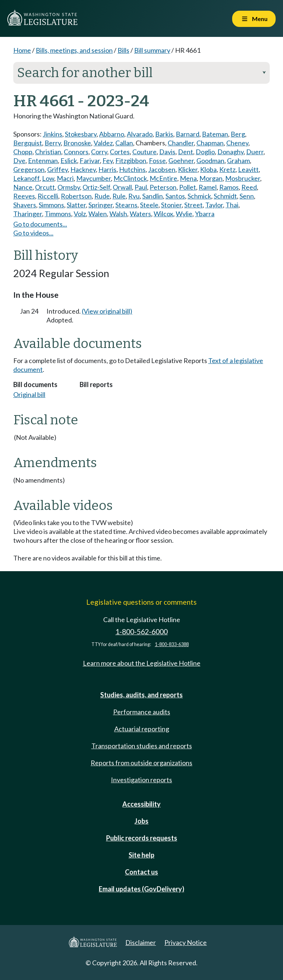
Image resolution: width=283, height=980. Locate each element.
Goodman (210, 161)
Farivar (90, 161)
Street (193, 205)
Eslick (69, 161)
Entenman (43, 161)
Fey (108, 161)
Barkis (164, 134)
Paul (141, 187)
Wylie (184, 214)
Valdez (103, 143)
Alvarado (140, 134)
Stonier (171, 205)
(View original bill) (107, 311)
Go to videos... (33, 233)
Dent (186, 152)
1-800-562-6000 (141, 632)
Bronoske (77, 143)
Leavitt (248, 169)
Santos (175, 196)
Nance (23, 187)
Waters (140, 214)
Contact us (141, 872)
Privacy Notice (186, 942)
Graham (238, 161)
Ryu (134, 196)
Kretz (227, 169)
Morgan (211, 178)
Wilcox (163, 214)
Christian (48, 152)
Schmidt (225, 196)
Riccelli (48, 196)
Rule (119, 196)
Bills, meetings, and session (74, 50)
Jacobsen (162, 169)
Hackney (83, 169)
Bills (123, 50)
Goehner (181, 161)
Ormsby (69, 187)
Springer (101, 205)
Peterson (163, 187)
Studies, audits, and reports (141, 695)
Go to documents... (40, 224)
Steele (149, 205)
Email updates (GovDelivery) (141, 889)
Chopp (23, 152)
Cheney (237, 143)
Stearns (126, 205)
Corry (99, 152)
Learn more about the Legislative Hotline (142, 663)
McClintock (130, 178)
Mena (188, 178)
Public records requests (142, 838)
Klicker (188, 169)
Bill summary (152, 50)
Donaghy (230, 152)
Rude (102, 196)
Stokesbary (81, 134)
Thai (232, 205)
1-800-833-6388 (172, 644)
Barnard (188, 134)
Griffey (57, 169)
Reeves (24, 196)
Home (22, 50)
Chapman (210, 143)
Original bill (29, 394)
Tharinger (28, 214)
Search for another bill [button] (141, 73)
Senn (247, 196)
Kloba (208, 169)
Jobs (141, 821)
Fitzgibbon (131, 161)
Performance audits (142, 712)
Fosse (157, 161)
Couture (144, 152)
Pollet (188, 187)
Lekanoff (26, 178)
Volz (80, 214)
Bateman (215, 134)
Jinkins (53, 134)
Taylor (214, 205)
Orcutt (45, 187)
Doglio (205, 152)
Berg (238, 134)
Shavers (25, 205)
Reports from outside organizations (141, 763)
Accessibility (141, 804)
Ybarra (205, 214)
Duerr (255, 152)
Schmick (199, 196)
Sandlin (153, 196)
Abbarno (112, 134)
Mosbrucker (243, 178)
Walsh (118, 214)
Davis (167, 152)
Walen (98, 214)
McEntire (163, 178)
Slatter (76, 205)
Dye (19, 161)
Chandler (181, 143)
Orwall (122, 187)
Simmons (51, 205)
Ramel (208, 187)
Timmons (58, 214)
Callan (124, 143)
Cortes (120, 152)
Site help (141, 855)
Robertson (76, 196)
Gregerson (29, 169)
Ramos (229, 187)
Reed (249, 187)
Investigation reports (141, 780)
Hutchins (132, 169)
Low (48, 178)
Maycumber (94, 178)
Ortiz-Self (96, 187)
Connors (76, 152)
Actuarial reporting (142, 729)
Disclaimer (141, 942)
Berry (53, 143)
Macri (65, 178)
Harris (107, 169)
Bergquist (28, 143)
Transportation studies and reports (142, 746)
